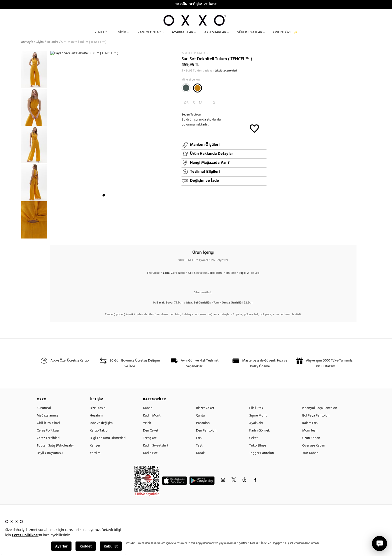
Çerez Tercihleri (48, 447)
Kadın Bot (150, 462)
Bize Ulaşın (98, 417)
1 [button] (104, 234)
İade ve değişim (101, 432)
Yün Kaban (310, 462)
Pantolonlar (149, 36)
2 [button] (108, 234)
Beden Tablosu (191, 124)
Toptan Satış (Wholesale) (55, 454)
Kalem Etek (310, 432)
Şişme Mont (258, 424)
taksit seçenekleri (226, 79)
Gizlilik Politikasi (48, 432)
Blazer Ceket (205, 417)
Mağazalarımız (47, 424)
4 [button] (117, 234)
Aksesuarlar (215, 36)
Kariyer (95, 454)
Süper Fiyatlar (250, 36)
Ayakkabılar (182, 36)
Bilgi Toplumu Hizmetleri (108, 447)
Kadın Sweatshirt (156, 454)
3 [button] (113, 234)
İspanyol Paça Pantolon (320, 417)
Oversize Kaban (314, 454)
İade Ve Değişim (272, 552)
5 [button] (122, 234)
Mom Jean (310, 439)
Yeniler (101, 36)
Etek (199, 447)
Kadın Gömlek (259, 439)
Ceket (253, 447)
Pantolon (203, 432)
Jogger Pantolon (262, 462)
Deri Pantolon (206, 439)
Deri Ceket (151, 439)
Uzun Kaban (311, 447)
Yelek (147, 432)
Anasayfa (27, 51)
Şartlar (243, 552)
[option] (36, 79)
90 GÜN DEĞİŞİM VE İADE (196, 4)
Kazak (200, 462)
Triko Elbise (258, 454)
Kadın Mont (152, 424)
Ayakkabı (256, 432)
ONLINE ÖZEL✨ (285, 36)
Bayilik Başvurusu (50, 462)
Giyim (122, 36)
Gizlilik (255, 552)
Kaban (148, 417)
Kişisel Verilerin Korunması (302, 552)
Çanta (200, 424)
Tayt (199, 454)
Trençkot (150, 447)
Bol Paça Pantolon (316, 424)
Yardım (95, 462)
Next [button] (53, 151)
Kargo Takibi (99, 439)
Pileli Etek (256, 417)
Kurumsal (44, 417)
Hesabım (96, 424)
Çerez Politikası (48, 439)
